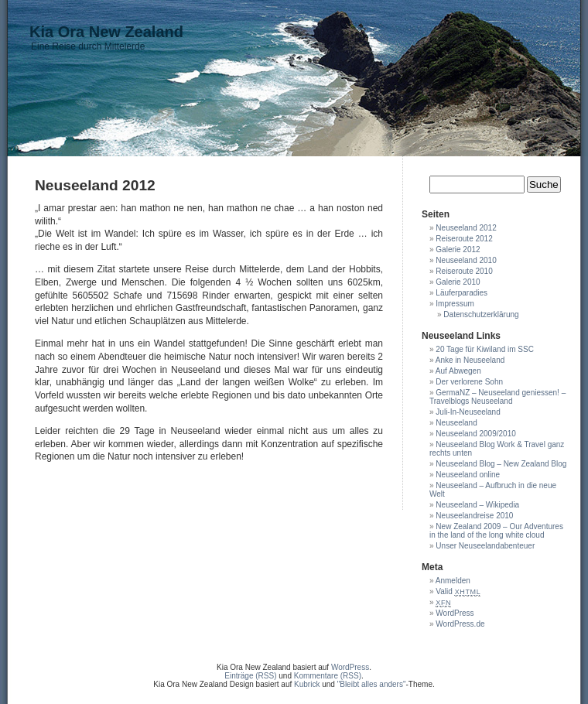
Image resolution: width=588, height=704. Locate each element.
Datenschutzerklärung (481, 314)
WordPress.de (460, 624)
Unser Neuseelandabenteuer (485, 546)
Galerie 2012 (458, 249)
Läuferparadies (462, 293)
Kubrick (307, 684)
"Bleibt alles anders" (372, 684)
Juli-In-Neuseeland (468, 412)
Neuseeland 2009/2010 (475, 434)
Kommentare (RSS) (328, 676)
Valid (458, 591)
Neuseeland (456, 423)
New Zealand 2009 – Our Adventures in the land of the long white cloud (496, 531)
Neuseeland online (468, 475)
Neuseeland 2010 (466, 260)
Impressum (455, 304)
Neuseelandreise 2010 (474, 516)
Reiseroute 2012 (464, 239)
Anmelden (453, 581)
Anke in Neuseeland (470, 360)
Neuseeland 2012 (466, 228)
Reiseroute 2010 (464, 271)
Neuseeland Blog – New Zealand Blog (501, 464)
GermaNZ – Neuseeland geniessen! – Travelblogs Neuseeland (497, 397)
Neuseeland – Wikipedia (477, 505)
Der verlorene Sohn (469, 382)
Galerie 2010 (458, 282)
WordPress (455, 613)
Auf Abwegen (458, 371)
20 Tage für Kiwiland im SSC (485, 349)
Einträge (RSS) (250, 676)
